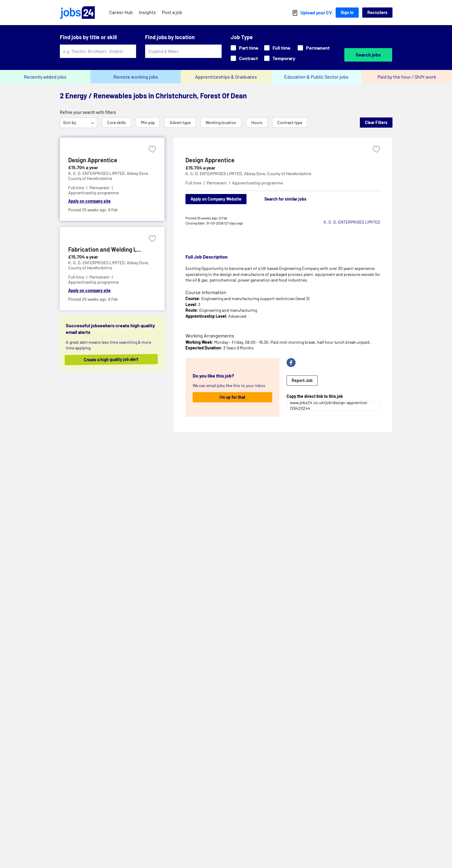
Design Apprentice (210, 160)
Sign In (347, 12)
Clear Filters (376, 122)
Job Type (242, 37)
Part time (245, 48)
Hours (257, 122)
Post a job (172, 12)
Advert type (180, 122)
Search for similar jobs (285, 199)
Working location (221, 122)
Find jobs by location (170, 37)
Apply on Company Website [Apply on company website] (216, 199)
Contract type (290, 122)
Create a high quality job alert (116, 359)
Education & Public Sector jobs (316, 77)
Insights (147, 12)
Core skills (117, 122)
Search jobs (368, 55)
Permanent (314, 48)
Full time (277, 48)
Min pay (148, 122)
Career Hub (121, 12)
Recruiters (377, 12)
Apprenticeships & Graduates (226, 77)
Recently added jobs (45, 77)
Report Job (302, 380)
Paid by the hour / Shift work (407, 77)
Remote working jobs (136, 77)
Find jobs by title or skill (88, 37)
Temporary (280, 58)
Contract (244, 58)
